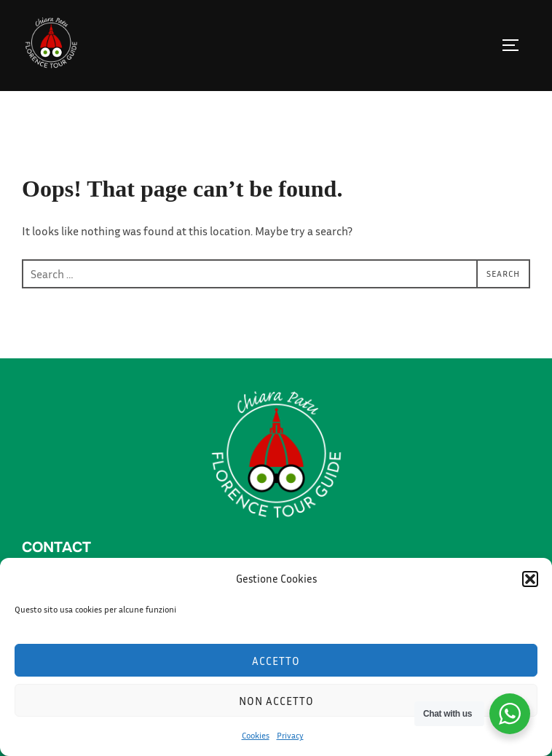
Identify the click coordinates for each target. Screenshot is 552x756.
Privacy (290, 735)
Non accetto (276, 701)
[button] (530, 579)
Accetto (276, 661)
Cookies (256, 735)
